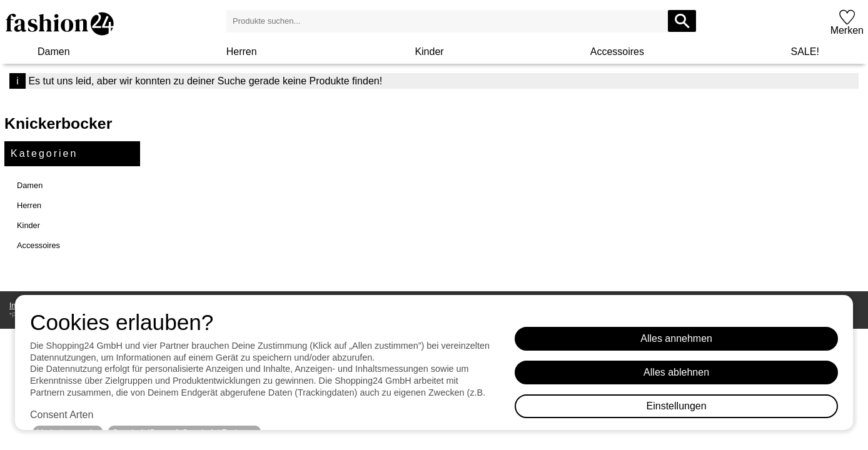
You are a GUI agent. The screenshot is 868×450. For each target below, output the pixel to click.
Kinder (429, 52)
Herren (242, 52)
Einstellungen (677, 406)
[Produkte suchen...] (682, 21)
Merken (847, 30)
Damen (54, 52)
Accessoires (617, 52)
